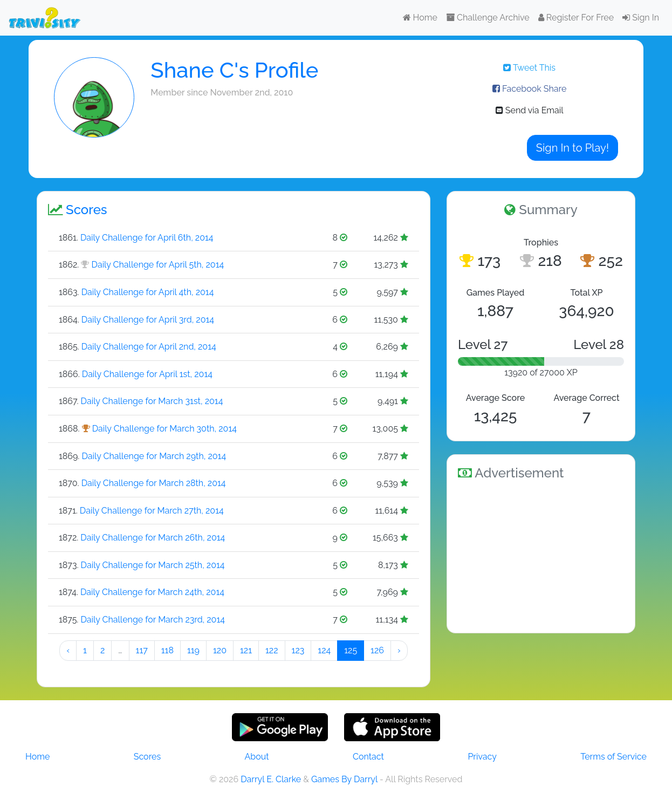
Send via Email (530, 110)
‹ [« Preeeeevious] (68, 650)
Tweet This (529, 68)
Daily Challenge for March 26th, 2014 (153, 538)
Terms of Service (613, 757)
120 (220, 650)
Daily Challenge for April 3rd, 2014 (148, 320)
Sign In (641, 18)
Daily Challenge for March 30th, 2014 (164, 429)
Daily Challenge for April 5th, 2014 (158, 265)
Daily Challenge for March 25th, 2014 (153, 565)
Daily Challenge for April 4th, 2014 (148, 292)
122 (272, 650)
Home (420, 18)
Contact (368, 757)
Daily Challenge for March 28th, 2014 (154, 483)
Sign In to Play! (572, 148)
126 (377, 650)
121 (246, 650)
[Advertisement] (541, 555)
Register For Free (576, 18)
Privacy (482, 757)
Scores (147, 757)
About (257, 757)
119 (193, 650)
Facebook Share (529, 89)
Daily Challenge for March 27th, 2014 (152, 511)
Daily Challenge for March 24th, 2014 (152, 592)
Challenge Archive (488, 18)
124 (324, 650)
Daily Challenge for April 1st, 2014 (147, 374)
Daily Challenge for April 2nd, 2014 (149, 347)
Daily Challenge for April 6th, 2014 (147, 238)
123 (298, 650)
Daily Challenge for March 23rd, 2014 (153, 620)
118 (167, 650)
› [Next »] (399, 650)
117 (142, 650)
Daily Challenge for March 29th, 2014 (154, 456)
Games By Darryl (344, 779)
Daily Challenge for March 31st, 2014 (152, 401)
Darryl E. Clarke (271, 779)
